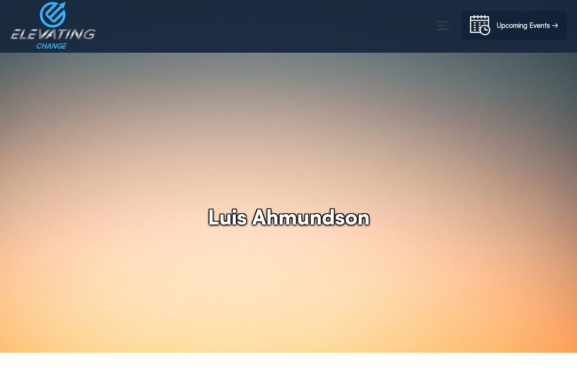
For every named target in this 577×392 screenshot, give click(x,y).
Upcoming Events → (514, 27)
